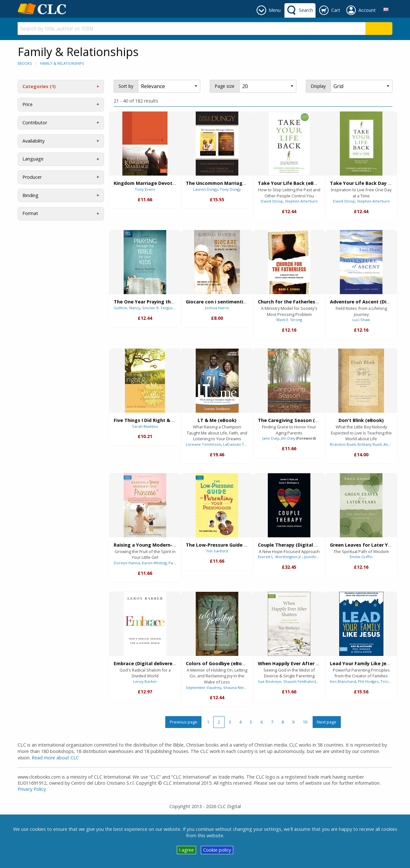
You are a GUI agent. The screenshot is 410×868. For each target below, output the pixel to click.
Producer (32, 177)
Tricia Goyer (392, 681)
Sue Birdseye (270, 681)
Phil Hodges (368, 681)
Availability (33, 141)
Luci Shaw (361, 320)
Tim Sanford (217, 551)
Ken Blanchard (343, 681)
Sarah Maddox (145, 426)
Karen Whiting (154, 563)
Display (318, 86)
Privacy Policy (32, 789)
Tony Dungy (230, 189)
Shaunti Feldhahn (299, 681)
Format (30, 213)
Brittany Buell (369, 444)
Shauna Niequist (238, 687)
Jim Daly (288, 438)
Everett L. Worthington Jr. (280, 557)
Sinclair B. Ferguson (160, 308)
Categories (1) (39, 86)
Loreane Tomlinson (203, 444)
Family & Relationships (62, 63)
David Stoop (272, 201)
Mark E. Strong (289, 320)
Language (33, 159)
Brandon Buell (343, 444)
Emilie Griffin (361, 557)
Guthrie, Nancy (127, 308)
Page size (225, 86)
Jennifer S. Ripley (319, 557)
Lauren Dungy (205, 189)
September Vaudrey (204, 687)
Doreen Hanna (127, 563)
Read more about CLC (55, 758)
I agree (186, 850)
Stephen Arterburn (301, 201)
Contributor (35, 123)
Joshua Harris (217, 308)
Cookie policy (217, 850)
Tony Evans (145, 189)
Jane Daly (271, 438)
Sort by (126, 86)
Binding (30, 195)
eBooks (25, 63)
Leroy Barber (145, 681)
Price (28, 104)
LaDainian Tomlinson (242, 444)
